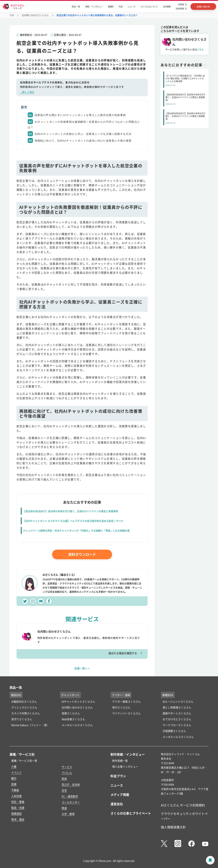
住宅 (64, 790)
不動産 (15, 790)
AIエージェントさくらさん (178, 701)
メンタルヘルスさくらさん (77, 725)
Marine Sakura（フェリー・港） (30, 725)
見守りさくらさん (22, 719)
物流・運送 (18, 819)
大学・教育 (68, 814)
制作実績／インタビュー (128, 754)
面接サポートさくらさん (177, 713)
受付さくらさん (121, 707)
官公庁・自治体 (71, 784)
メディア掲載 (120, 795)
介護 (14, 766)
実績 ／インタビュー (94, 6)
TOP (12, 15)
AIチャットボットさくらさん (78, 701)
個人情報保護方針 (173, 827)
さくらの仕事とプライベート (131, 813)
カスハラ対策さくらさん (26, 713)
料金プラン (118, 776)
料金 (121, 6)
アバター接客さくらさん (126, 701)
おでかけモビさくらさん (177, 719)
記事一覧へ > (82, 668)
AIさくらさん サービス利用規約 (183, 805)
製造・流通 (18, 808)
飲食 (64, 779)
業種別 (111, 6)
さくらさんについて (149, 6)
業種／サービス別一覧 (24, 761)
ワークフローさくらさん (177, 725)
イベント (16, 772)
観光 (14, 778)
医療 (14, 784)
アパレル (67, 773)
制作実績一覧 (120, 761)
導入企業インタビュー (125, 766)
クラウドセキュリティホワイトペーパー (184, 816)
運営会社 (117, 804)
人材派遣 (16, 796)
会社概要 (167, 6)
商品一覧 (76, 6)
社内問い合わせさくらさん (35, 15)
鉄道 (64, 808)
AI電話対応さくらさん (24, 701)
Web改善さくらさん (73, 719)
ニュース (132, 6)
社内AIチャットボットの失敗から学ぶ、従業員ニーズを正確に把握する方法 (83, 134)
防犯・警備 (18, 802)
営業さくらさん (71, 713)
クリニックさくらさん (24, 707)
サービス (67, 767)
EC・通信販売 (70, 796)
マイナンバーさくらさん (126, 713)
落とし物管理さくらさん (177, 707)
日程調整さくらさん (174, 731)
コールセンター (71, 802)
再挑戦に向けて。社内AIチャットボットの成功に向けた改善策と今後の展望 (83, 141)
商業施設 (16, 813)
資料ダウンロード (82, 554)
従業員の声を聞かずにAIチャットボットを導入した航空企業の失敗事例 (80, 115)
